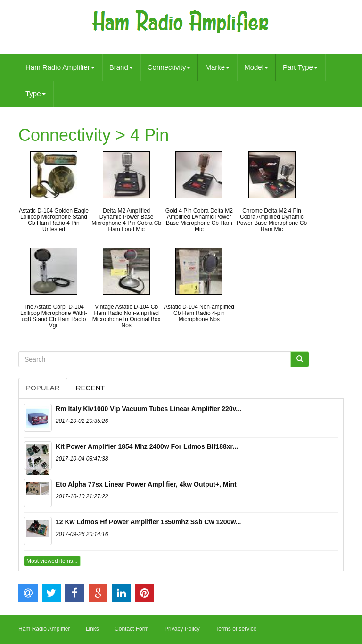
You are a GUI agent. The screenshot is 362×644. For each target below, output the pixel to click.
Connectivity (169, 67)
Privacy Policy (182, 629)
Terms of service (236, 629)
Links (92, 629)
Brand (121, 67)
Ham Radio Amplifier (60, 67)
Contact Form (132, 629)
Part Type (300, 67)
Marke (217, 67)
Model (256, 67)
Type (36, 94)
